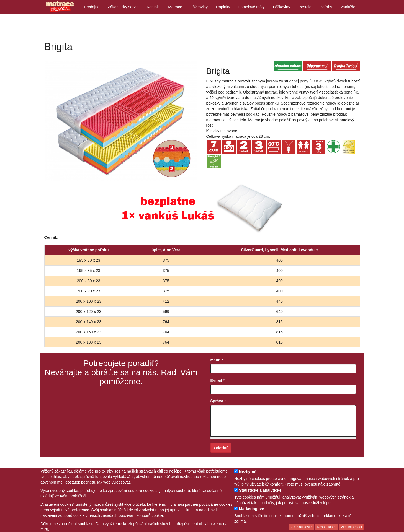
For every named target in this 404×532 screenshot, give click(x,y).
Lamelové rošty (252, 7)
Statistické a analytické (260, 494)
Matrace (175, 7)
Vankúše (348, 7)
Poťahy (326, 7)
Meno (217, 360)
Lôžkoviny (199, 7)
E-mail (218, 380)
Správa (218, 401)
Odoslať (221, 448)
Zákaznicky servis (123, 7)
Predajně (92, 7)
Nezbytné (248, 475)
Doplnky (223, 7)
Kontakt (153, 7)
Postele (305, 7)
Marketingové (251, 512)
